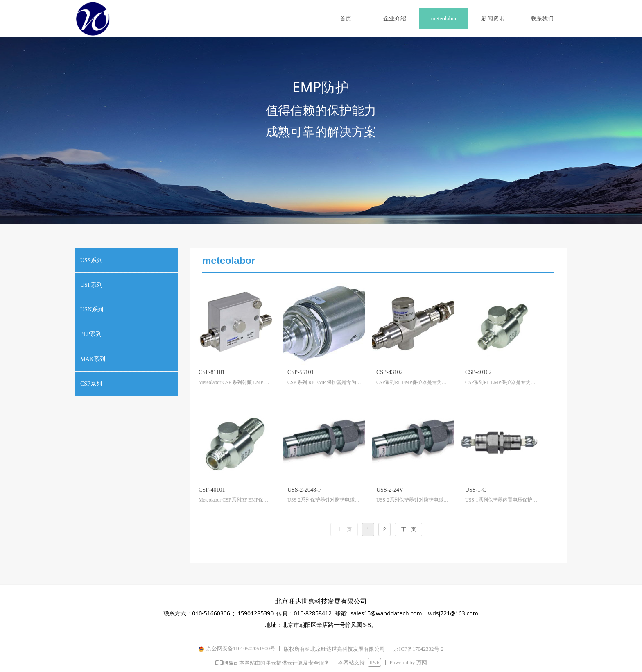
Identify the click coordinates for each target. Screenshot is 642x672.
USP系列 (91, 285)
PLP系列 (91, 334)
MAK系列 (93, 359)
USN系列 (92, 310)
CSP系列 (91, 384)
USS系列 (91, 260)
